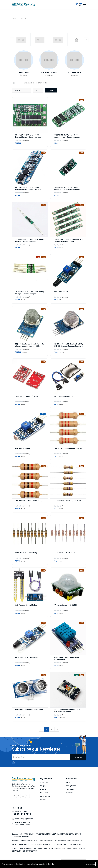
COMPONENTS (25, 844)
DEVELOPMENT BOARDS (57, 848)
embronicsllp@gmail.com (24, 819)
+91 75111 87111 (22, 814)
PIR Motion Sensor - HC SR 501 (65, 605)
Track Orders (45, 782)
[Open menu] (84, 4)
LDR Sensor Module (23, 448)
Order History (45, 796)
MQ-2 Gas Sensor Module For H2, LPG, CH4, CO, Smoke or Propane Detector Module (68, 346)
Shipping (43, 786)
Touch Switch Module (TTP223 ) (27, 396)
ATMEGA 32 (40, 834)
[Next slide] (86, 40)
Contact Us (69, 793)
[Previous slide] (12, 40)
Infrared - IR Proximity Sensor (27, 657)
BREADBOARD (34, 841)
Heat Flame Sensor (61, 292)
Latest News (70, 789)
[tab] (14, 83)
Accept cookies (90, 864)
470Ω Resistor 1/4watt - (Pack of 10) (68, 501)
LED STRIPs (24, 73)
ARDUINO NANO (29, 834)
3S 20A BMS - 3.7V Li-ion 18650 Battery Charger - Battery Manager (67, 136)
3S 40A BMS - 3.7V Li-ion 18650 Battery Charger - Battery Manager (28, 136)
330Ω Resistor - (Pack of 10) (26, 553)
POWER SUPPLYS (63, 844)
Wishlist (43, 789)
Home (14, 18)
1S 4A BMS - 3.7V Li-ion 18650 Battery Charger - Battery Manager (68, 241)
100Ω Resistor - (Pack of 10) (64, 553)
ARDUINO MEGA (49, 73)
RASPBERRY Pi (74, 73)
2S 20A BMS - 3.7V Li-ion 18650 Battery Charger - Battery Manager (67, 188)
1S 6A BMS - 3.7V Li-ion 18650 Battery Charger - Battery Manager (30, 241)
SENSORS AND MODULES (21, 837)
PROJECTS (77, 844)
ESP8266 (78, 834)
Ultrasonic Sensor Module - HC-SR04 (29, 710)
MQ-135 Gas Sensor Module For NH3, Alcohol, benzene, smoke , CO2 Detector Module (29, 346)
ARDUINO (33, 848)
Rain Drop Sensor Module (63, 396)
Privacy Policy (71, 786)
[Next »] (57, 729)
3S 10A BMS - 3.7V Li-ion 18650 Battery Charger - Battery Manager (28, 188)
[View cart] (80, 4)
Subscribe (78, 757)
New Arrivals (25, 848)
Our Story (69, 782)
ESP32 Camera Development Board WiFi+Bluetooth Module (67, 711)
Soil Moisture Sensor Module (26, 605)
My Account (44, 793)
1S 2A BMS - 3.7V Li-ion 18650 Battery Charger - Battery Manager (30, 293)
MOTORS (44, 841)
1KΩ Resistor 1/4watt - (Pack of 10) (29, 501)
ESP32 (71, 834)
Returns (43, 800)
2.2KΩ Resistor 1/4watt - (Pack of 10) (68, 448)
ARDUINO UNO (43, 848)
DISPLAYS (58, 841)
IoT (82, 841)
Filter (51, 90)
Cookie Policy (50, 864)
